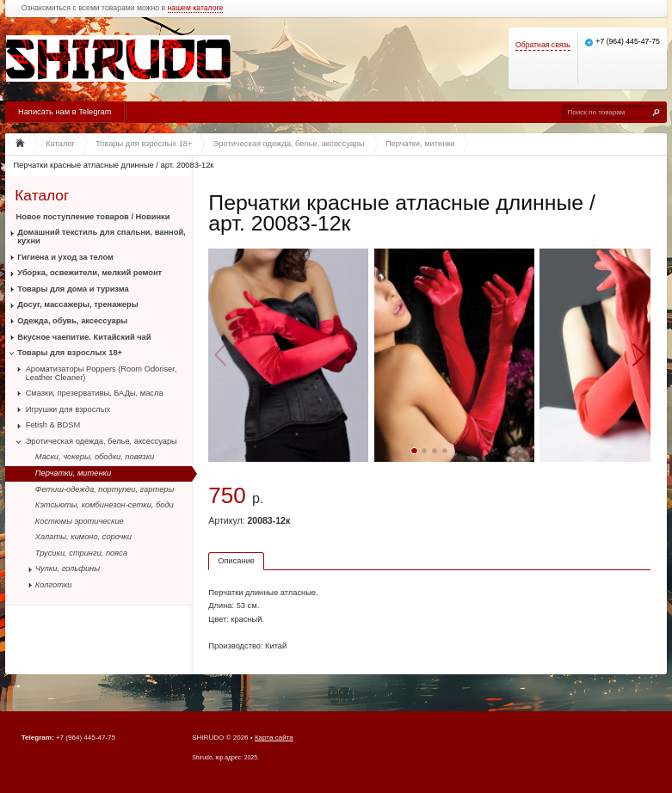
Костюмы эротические (80, 521)
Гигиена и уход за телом (65, 257)
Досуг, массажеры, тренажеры (77, 304)
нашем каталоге (196, 8)
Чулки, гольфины (68, 569)
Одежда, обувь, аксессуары (72, 321)
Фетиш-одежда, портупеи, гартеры (105, 489)
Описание (236, 561)
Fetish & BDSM (53, 425)
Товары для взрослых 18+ (70, 353)
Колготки (54, 585)
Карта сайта (274, 738)
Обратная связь (543, 45)
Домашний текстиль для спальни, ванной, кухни (101, 237)
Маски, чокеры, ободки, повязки (95, 457)
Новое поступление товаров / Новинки (93, 217)
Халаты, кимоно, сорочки (83, 537)
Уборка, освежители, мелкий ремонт (89, 273)
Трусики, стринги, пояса (81, 553)
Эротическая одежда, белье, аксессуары (102, 441)
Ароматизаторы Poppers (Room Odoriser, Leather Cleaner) (102, 373)
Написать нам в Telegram (65, 112)
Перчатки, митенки (73, 473)
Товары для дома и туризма (73, 289)
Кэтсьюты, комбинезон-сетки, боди (105, 505)
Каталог (42, 195)
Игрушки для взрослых (68, 409)
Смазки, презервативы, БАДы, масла (95, 393)
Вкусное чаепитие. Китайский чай (84, 337)
